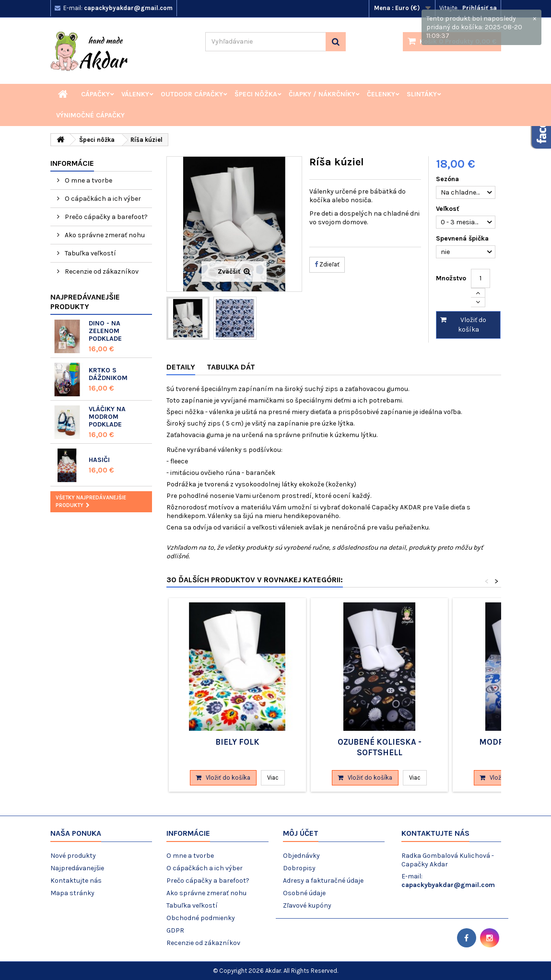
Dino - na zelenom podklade (105, 331)
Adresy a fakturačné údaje (323, 881)
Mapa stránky (72, 893)
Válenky (135, 94)
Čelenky (381, 94)
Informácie (72, 163)
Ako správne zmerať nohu (104, 235)
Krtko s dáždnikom (108, 374)
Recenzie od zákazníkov (101, 271)
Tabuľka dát (231, 367)
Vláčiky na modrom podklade (107, 417)
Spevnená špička (463, 238)
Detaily (181, 367)
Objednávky (301, 856)
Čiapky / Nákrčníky (322, 94)
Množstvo (451, 278)
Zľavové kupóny (307, 905)
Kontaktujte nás (76, 881)
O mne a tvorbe (88, 180)
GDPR (175, 930)
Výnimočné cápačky (90, 115)
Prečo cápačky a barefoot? (106, 217)
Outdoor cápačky (192, 94)
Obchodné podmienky (201, 918)
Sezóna (448, 179)
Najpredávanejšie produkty (85, 302)
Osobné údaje (304, 893)
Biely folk (237, 742)
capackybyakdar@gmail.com (448, 885)
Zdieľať (327, 264)
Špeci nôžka (256, 94)
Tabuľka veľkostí (90, 253)
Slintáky (422, 94)
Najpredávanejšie (77, 868)
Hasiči (99, 460)
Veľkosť (449, 209)
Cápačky (95, 94)
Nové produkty (73, 856)
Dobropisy (299, 868)
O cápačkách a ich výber (102, 199)
